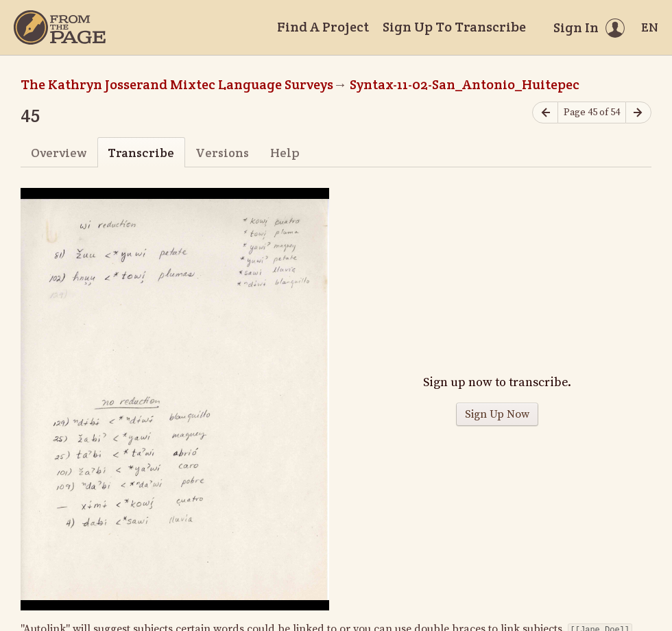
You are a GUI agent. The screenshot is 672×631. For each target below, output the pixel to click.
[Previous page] (545, 113)
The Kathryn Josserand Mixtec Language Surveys (177, 84)
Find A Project (323, 27)
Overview (59, 153)
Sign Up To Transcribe (454, 27)
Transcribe (141, 153)
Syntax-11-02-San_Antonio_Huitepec (465, 84)
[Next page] (638, 113)
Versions (222, 153)
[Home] (60, 27)
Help (285, 153)
